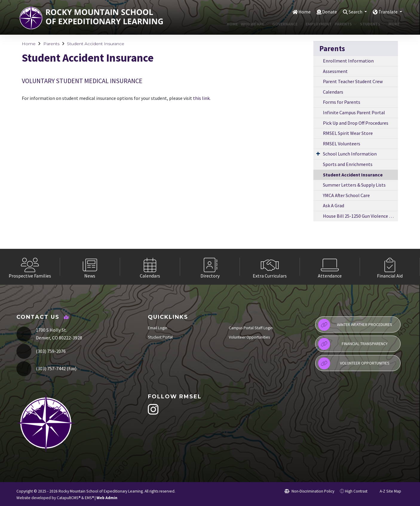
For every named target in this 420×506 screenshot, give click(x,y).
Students (371, 24)
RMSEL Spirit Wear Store (348, 133)
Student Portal (160, 337)
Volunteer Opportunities (249, 337)
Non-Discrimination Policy (309, 491)
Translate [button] (387, 12)
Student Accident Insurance (96, 44)
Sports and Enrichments (348, 164)
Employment (317, 24)
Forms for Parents (342, 102)
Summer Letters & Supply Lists (354, 185)
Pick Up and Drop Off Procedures (356, 123)
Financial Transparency (353, 344)
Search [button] (352, 12)
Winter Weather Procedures (355, 325)
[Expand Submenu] (318, 153)
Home (299, 12)
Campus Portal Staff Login (251, 328)
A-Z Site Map (387, 491)
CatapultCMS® (69, 498)
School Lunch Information (350, 154)
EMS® (89, 498)
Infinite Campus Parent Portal (354, 112)
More (394, 24)
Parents (345, 24)
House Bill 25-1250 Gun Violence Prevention (360, 216)
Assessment (335, 71)
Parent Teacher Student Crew (353, 81)
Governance (286, 24)
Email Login (158, 328)
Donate (325, 12)
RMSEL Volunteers (342, 144)
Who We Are (253, 24)
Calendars (333, 92)
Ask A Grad (334, 205)
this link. (202, 98)
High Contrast (356, 491)
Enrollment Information (348, 61)
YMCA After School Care (346, 195)
